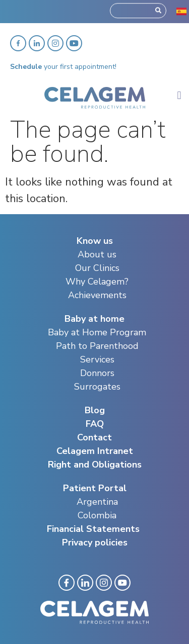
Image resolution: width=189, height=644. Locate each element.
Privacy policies (95, 542)
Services (97, 359)
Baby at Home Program (97, 332)
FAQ (95, 424)
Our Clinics (97, 268)
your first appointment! (63, 67)
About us (97, 254)
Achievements (97, 295)
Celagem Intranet (95, 451)
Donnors (97, 373)
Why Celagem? (97, 282)
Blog (95, 410)
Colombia (97, 515)
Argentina (97, 502)
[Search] (158, 9)
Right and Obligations (95, 465)
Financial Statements (93, 529)
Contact (94, 437)
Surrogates (97, 387)
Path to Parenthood (97, 346)
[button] (179, 95)
